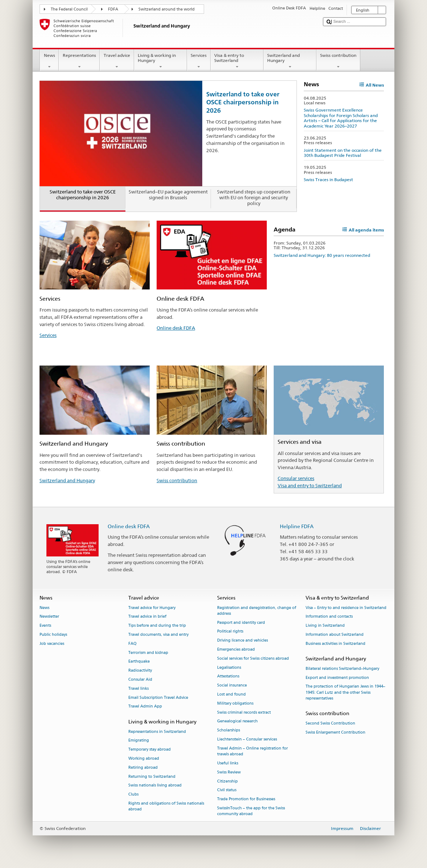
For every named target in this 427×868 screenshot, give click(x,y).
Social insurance (232, 686)
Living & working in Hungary (161, 61)
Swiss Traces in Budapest (328, 180)
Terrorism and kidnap (148, 653)
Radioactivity (140, 671)
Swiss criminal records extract (244, 712)
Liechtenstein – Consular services (247, 739)
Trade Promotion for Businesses (246, 799)
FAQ (132, 644)
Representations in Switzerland (157, 732)
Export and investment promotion (337, 678)
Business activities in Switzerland (335, 644)
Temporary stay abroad (150, 750)
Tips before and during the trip (157, 626)
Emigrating (139, 741)
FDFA (113, 9)
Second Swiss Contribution (330, 723)
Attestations (228, 677)
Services (199, 61)
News (49, 61)
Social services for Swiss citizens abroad (253, 658)
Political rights (230, 632)
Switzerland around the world (167, 9)
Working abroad (144, 758)
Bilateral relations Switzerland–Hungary (342, 669)
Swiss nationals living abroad (155, 786)
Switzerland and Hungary (290, 61)
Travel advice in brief (147, 617)
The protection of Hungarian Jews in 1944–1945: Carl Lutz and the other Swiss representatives (345, 692)
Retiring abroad (143, 767)
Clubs (133, 795)
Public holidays (53, 635)
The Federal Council (69, 9)
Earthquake (139, 662)
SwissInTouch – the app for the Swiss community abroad (251, 811)
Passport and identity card (241, 623)
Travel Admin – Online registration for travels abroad (252, 751)
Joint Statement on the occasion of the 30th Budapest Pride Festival (343, 153)
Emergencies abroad (236, 649)
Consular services (296, 478)
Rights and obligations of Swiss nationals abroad (166, 806)
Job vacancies (52, 644)
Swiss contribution (338, 61)
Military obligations (235, 703)
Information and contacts (329, 617)
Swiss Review (229, 772)
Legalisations (229, 667)
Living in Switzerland (325, 626)
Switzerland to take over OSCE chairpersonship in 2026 (243, 102)
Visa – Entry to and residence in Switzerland (346, 608)
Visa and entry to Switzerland (310, 485)
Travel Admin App (145, 707)
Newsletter (49, 617)
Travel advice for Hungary (152, 608)
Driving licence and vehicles (242, 641)
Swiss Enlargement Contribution (335, 732)
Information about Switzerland (335, 635)
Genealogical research (237, 721)
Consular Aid (140, 679)
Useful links (228, 763)
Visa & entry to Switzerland (237, 61)
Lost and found (231, 694)
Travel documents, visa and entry (158, 635)
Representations (79, 61)
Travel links (138, 688)
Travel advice (117, 61)
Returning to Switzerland (152, 777)
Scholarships (229, 731)
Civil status (227, 790)
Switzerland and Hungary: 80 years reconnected (322, 255)
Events (45, 626)
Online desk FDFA (176, 328)
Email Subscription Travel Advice (158, 698)
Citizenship (227, 781)
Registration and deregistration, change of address (257, 611)
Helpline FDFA (297, 526)
